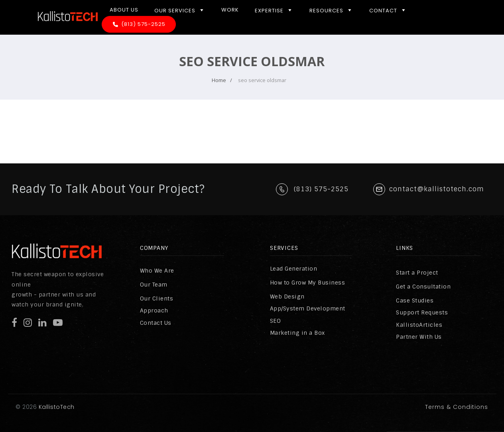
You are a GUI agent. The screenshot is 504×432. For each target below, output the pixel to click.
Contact (388, 10)
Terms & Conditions (457, 407)
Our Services (180, 10)
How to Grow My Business (308, 283)
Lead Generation (294, 269)
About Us (124, 10)
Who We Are (157, 271)
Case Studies (415, 300)
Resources (331, 10)
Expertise (274, 10)
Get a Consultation (423, 287)
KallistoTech (56, 407)
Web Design (287, 297)
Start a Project (417, 273)
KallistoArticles (419, 325)
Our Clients (157, 298)
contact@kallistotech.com (437, 189)
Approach (154, 310)
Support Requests (422, 312)
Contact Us (156, 323)
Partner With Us (419, 337)
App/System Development (308, 308)
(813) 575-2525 (143, 24)
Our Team (154, 285)
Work (230, 10)
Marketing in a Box (297, 333)
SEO (276, 321)
